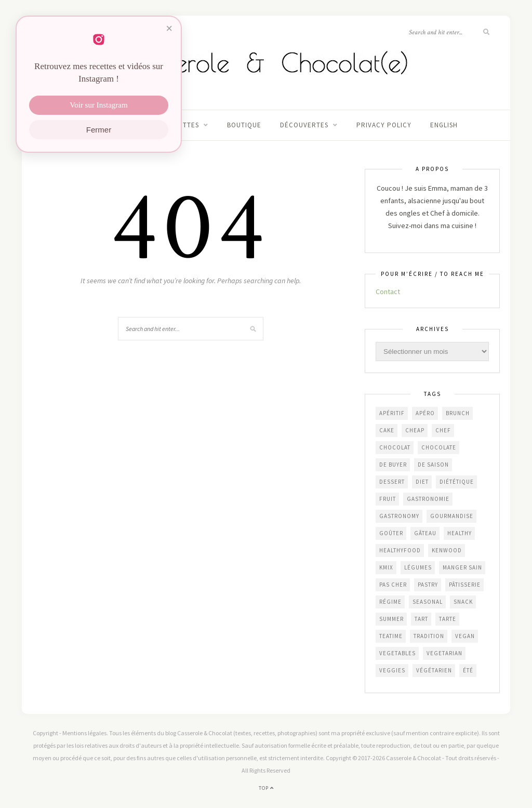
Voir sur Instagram (98, 105)
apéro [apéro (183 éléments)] (425, 413)
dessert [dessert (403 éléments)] (392, 482)
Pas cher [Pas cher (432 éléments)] (393, 585)
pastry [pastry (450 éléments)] (428, 585)
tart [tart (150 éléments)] (421, 619)
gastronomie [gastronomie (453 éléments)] (428, 499)
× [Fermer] (169, 28)
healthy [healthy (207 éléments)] (460, 533)
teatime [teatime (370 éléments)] (391, 636)
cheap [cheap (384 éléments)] (415, 430)
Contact (388, 292)
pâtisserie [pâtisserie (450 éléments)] (465, 585)
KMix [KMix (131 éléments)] (386, 567)
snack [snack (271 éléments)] (463, 602)
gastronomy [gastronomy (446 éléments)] (399, 516)
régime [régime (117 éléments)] (390, 602)
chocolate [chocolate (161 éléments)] (439, 447)
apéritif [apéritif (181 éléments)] (392, 413)
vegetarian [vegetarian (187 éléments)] (444, 653)
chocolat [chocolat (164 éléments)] (395, 447)
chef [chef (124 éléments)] (443, 430)
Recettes (182, 125)
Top (266, 788)
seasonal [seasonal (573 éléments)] (428, 602)
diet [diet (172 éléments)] (422, 482)
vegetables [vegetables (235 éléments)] (397, 653)
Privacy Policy (384, 125)
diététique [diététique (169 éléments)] (457, 482)
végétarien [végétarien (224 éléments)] (434, 670)
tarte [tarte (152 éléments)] (448, 619)
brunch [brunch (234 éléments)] (458, 413)
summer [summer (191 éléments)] (391, 619)
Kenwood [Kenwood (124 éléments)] (447, 550)
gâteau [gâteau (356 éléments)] (425, 533)
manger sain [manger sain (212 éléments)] (462, 567)
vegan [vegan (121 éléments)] (465, 636)
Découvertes (304, 125)
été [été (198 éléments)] (468, 670)
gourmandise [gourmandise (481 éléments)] (452, 516)
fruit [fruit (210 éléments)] (388, 499)
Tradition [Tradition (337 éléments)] (429, 636)
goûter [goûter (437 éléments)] (391, 533)
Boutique (244, 125)
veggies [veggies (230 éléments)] (392, 670)
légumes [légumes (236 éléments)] (418, 567)
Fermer (99, 130)
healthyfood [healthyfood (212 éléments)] (400, 550)
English (444, 125)
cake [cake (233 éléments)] (387, 430)
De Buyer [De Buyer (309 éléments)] (393, 465)
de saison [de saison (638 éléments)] (433, 465)
